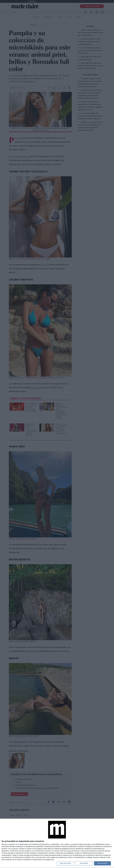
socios (17, 844)
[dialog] (57, 843)
